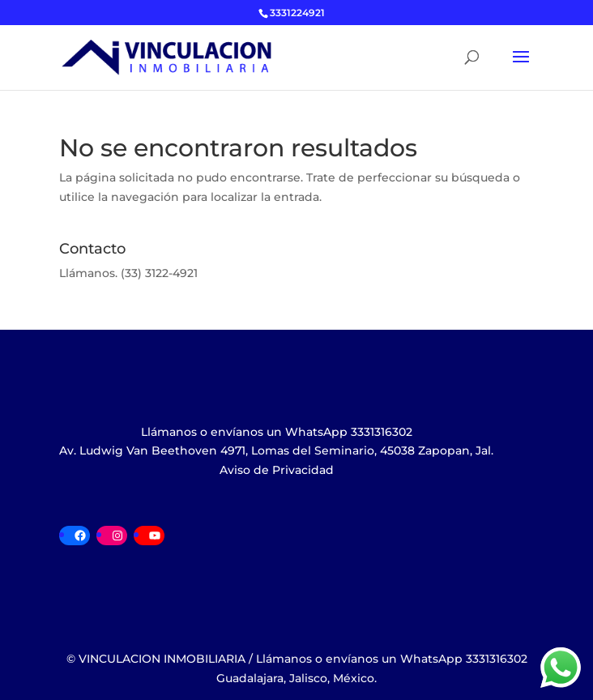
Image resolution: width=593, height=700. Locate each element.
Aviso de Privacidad (277, 470)
